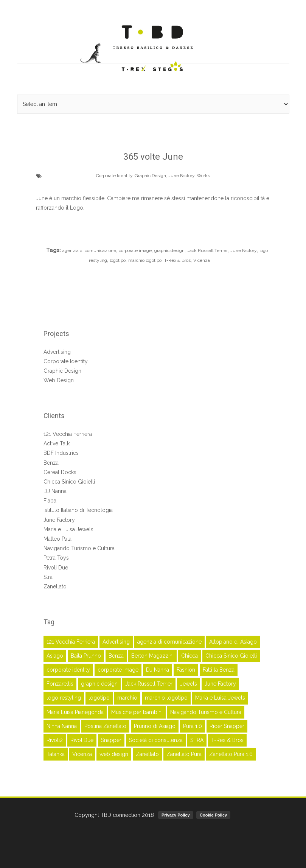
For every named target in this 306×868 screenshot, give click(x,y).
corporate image (135, 250)
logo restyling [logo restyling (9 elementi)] (64, 698)
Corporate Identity (114, 176)
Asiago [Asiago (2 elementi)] (55, 656)
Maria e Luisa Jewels (68, 529)
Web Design (59, 380)
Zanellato (55, 586)
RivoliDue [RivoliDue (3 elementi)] (82, 740)
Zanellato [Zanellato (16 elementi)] (147, 754)
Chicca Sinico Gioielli (69, 482)
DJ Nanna (55, 491)
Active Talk (57, 443)
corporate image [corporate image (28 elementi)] (118, 670)
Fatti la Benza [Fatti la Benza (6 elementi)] (219, 670)
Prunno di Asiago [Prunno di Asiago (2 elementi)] (155, 726)
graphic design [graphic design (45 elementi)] (99, 684)
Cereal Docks (60, 472)
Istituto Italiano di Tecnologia (78, 510)
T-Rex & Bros (177, 260)
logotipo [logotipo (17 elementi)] (99, 698)
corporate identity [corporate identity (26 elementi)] (68, 670)
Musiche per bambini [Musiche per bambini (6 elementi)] (137, 712)
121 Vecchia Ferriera (68, 434)
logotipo (118, 260)
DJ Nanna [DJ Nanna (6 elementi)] (158, 670)
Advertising (57, 352)
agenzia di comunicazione (89, 250)
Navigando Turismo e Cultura (79, 548)
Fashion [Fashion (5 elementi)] (186, 670)
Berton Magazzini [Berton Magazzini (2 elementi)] (152, 656)
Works (203, 176)
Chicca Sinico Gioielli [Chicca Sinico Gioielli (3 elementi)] (231, 656)
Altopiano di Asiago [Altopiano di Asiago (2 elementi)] (233, 642)
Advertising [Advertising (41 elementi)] (116, 642)
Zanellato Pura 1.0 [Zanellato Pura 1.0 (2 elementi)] (231, 754)
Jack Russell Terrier (207, 250)
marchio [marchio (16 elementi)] (127, 698)
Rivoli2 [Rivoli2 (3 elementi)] (55, 740)
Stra (48, 577)
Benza (51, 463)
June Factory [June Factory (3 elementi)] (220, 684)
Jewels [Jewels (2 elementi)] (189, 684)
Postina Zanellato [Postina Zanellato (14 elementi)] (105, 726)
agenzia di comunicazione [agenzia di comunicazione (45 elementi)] (169, 642)
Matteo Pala (57, 539)
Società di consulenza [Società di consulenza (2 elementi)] (156, 740)
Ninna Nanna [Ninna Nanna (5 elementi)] (62, 726)
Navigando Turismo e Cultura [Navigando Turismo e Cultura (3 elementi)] (206, 712)
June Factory (181, 176)
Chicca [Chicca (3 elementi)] (190, 656)
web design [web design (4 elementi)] (114, 754)
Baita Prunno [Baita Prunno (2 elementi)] (86, 656)
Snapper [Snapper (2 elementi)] (111, 740)
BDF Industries (61, 453)
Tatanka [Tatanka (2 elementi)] (56, 754)
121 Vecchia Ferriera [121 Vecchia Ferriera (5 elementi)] (71, 642)
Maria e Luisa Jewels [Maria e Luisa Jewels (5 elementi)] (220, 698)
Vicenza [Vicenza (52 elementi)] (82, 754)
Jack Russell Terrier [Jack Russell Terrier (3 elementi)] (149, 684)
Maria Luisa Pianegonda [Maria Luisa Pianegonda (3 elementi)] (75, 712)
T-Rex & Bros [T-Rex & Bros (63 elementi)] (227, 740)
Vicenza (202, 260)
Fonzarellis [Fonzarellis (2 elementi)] (60, 684)
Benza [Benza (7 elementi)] (116, 656)
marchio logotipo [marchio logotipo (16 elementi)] (166, 698)
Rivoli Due (56, 568)
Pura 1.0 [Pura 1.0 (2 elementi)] (193, 726)
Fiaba (50, 501)
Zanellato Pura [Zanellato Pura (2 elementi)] (184, 754)
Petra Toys (56, 558)
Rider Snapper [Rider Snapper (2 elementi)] (227, 726)
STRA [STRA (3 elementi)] (197, 740)
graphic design (169, 250)
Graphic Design (150, 176)
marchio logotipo (145, 260)
